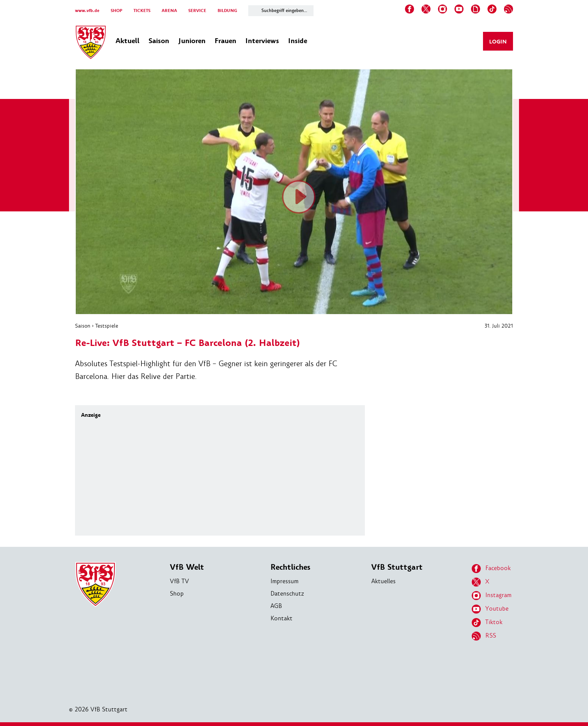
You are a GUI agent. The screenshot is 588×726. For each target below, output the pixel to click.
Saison (83, 326)
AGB (276, 606)
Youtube (490, 609)
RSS (484, 636)
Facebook (491, 569)
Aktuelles (383, 581)
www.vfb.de (87, 11)
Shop (177, 594)
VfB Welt (187, 567)
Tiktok (487, 623)
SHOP (116, 11)
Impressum (284, 581)
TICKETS (142, 11)
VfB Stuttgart (397, 567)
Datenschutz (287, 594)
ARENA (169, 11)
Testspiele (107, 326)
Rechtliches (290, 567)
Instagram (492, 596)
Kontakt (281, 618)
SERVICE (197, 11)
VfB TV (179, 581)
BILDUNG (227, 11)
